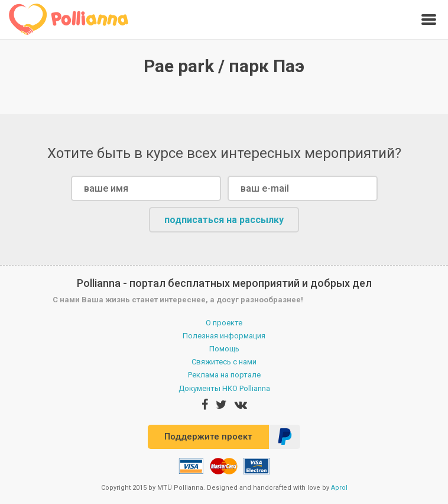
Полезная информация (224, 336)
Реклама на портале (224, 375)
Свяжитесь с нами (224, 362)
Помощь (224, 349)
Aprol (339, 488)
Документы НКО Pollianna (224, 388)
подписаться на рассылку (224, 220)
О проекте (224, 323)
